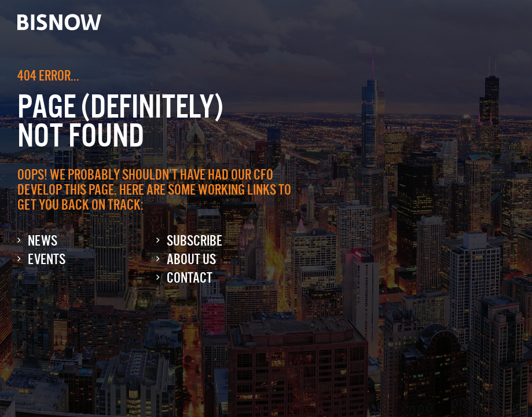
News (43, 241)
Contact (190, 278)
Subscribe (195, 241)
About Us (191, 259)
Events (47, 259)
